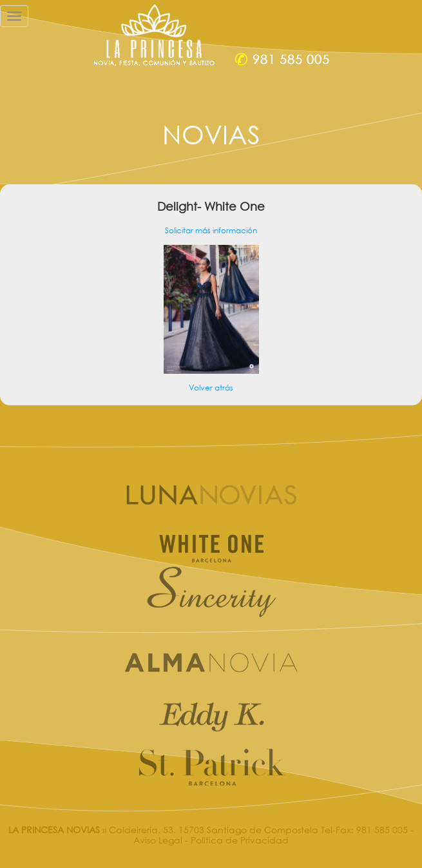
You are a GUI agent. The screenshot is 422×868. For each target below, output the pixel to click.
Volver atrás (211, 388)
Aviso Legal (158, 840)
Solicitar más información (211, 230)
